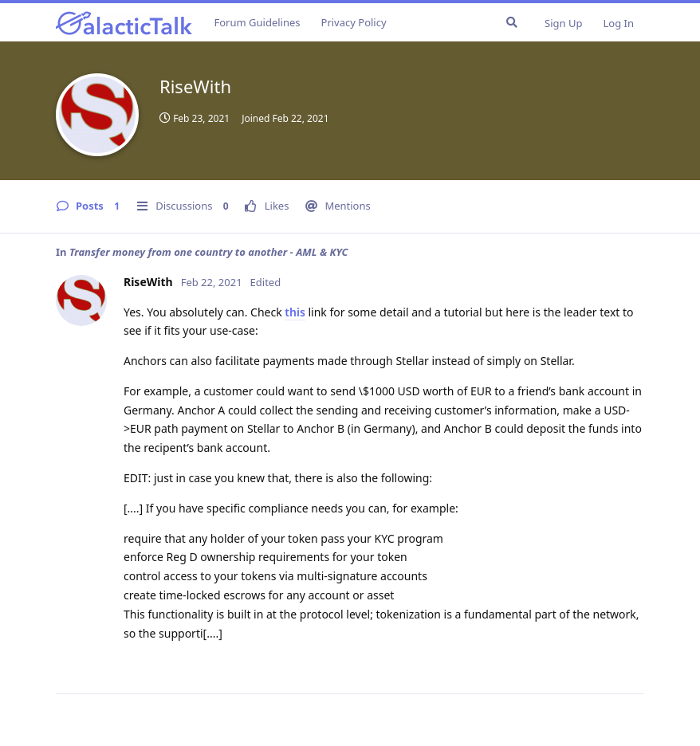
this (295, 312)
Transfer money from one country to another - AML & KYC (209, 252)
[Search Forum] (512, 22)
